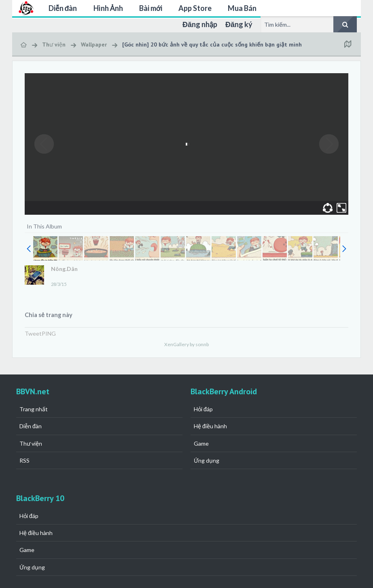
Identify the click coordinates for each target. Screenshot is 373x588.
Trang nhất (34, 409)
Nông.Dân (64, 269)
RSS (24, 460)
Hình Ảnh (108, 8)
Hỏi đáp (203, 409)
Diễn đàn (63, 8)
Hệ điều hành (210, 426)
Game (201, 443)
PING (49, 333)
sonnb (202, 344)
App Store (195, 8)
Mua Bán (242, 8)
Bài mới (151, 8)
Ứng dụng (207, 460)
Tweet (33, 333)
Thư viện (31, 443)
